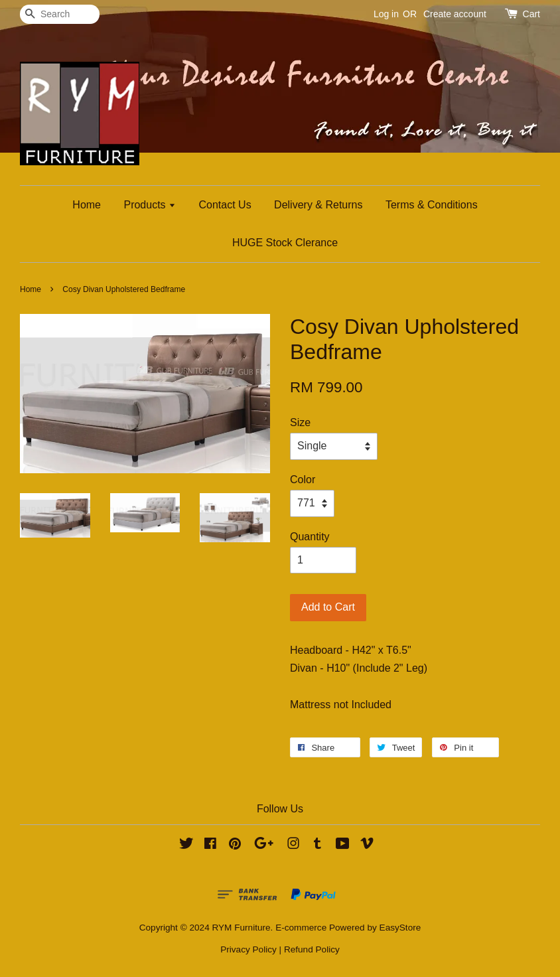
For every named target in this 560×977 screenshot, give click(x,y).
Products (150, 205)
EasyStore (400, 928)
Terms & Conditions (432, 205)
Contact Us (225, 205)
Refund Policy (312, 949)
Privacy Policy (248, 949)
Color (303, 480)
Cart (531, 14)
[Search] (60, 14)
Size (300, 422)
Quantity (310, 537)
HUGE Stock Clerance (285, 243)
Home (87, 205)
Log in (386, 14)
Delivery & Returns (318, 205)
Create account (455, 14)
